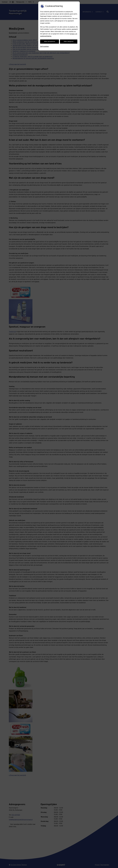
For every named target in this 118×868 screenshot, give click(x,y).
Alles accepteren (50, 42)
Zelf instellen (44, 47)
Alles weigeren (69, 42)
